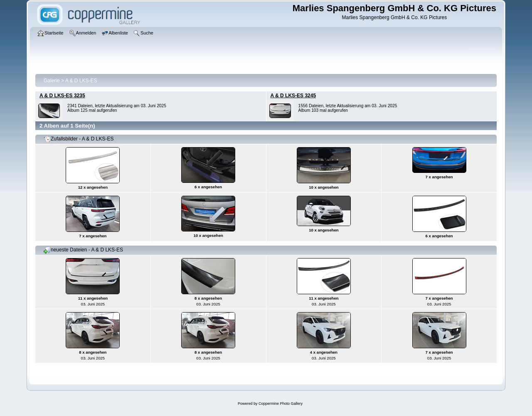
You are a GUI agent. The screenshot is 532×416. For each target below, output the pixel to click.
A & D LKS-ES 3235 (62, 96)
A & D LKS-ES (81, 81)
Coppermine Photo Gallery (281, 404)
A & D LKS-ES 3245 (293, 96)
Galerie (52, 81)
